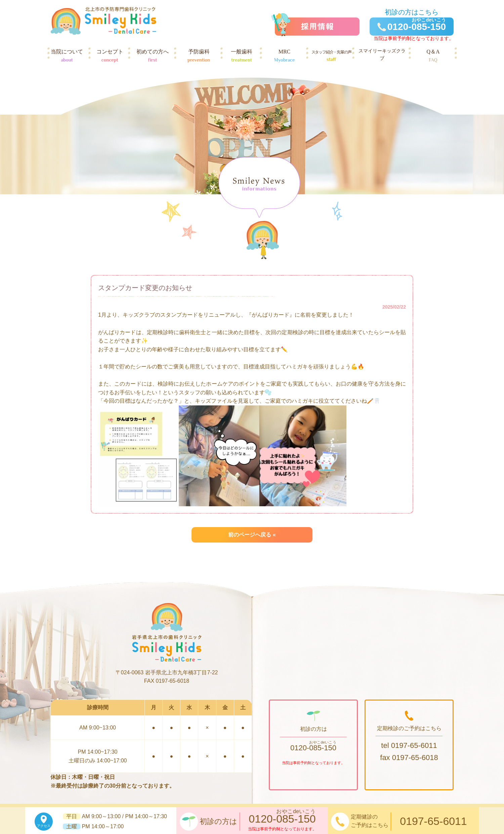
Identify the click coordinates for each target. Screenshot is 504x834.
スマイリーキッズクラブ (382, 56)
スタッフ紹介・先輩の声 (331, 56)
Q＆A (433, 56)
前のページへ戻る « (252, 535)
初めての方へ (153, 56)
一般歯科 (242, 56)
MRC (285, 56)
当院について (67, 56)
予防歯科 (199, 56)
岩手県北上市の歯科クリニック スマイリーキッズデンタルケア (103, 21)
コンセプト (110, 56)
